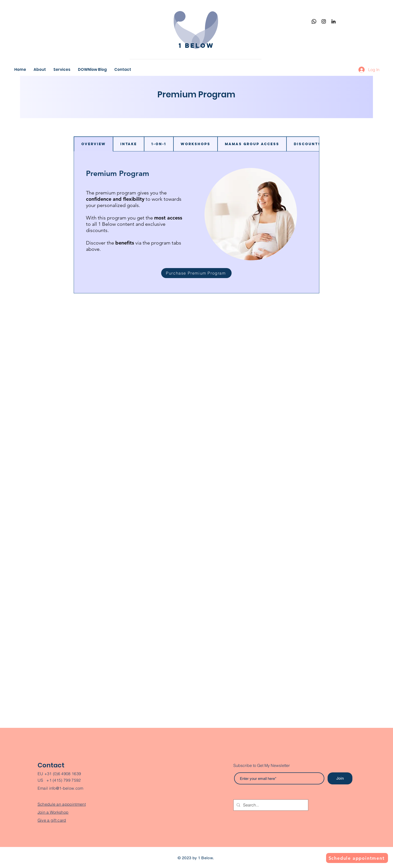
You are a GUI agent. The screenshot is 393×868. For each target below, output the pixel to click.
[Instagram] (324, 21)
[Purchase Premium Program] (196, 273)
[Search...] (270, 805)
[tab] (93, 144)
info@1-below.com (66, 788)
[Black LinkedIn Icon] (333, 21)
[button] (62, 70)
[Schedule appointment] (357, 858)
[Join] (340, 778)
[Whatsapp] (314, 21)
